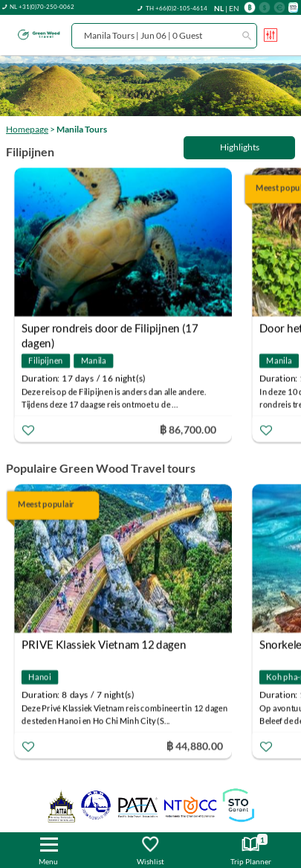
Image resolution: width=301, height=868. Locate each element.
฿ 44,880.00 (195, 746)
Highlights (240, 147)
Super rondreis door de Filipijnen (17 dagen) (110, 329)
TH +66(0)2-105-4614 (177, 8)
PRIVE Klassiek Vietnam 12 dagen (104, 645)
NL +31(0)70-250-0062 (42, 7)
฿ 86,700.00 (188, 428)
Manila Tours (82, 129)
